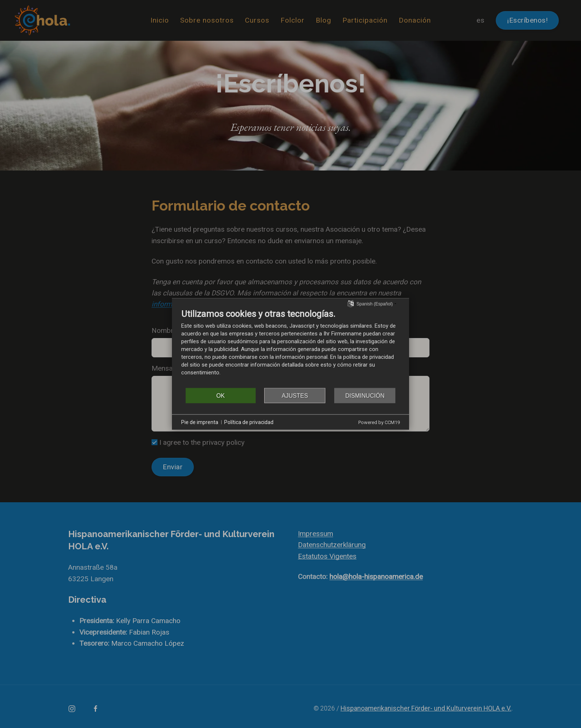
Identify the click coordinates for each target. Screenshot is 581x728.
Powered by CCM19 (379, 422)
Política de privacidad (249, 422)
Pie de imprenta (200, 422)
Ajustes (295, 395)
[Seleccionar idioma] (351, 303)
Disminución (365, 395)
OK (221, 395)
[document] (290, 348)
